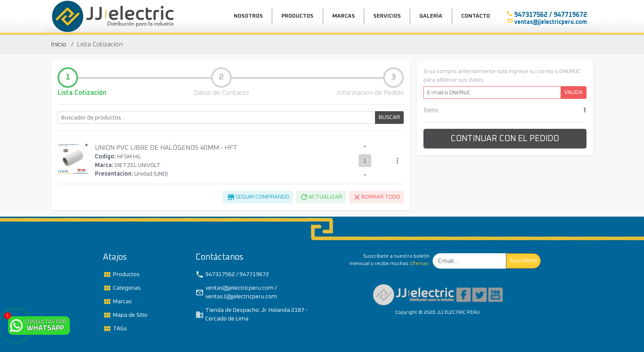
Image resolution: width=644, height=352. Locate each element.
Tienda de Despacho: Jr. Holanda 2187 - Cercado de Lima (252, 314)
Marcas (117, 302)
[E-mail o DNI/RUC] (492, 93)
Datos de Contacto (221, 93)
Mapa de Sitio (125, 315)
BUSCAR (389, 117)
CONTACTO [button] (476, 16)
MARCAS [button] (344, 16)
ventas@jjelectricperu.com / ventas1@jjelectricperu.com (236, 292)
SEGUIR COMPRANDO (258, 197)
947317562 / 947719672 (232, 274)
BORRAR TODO (376, 197)
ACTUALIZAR (321, 197)
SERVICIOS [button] (387, 16)
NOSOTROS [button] (248, 16)
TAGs (115, 329)
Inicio (59, 44)
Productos (121, 274)
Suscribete (523, 261)
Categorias (122, 288)
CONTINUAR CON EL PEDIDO (505, 139)
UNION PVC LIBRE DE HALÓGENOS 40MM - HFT (166, 148)
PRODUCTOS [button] (297, 16)
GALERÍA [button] (431, 16)
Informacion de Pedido (370, 93)
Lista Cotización (82, 93)
